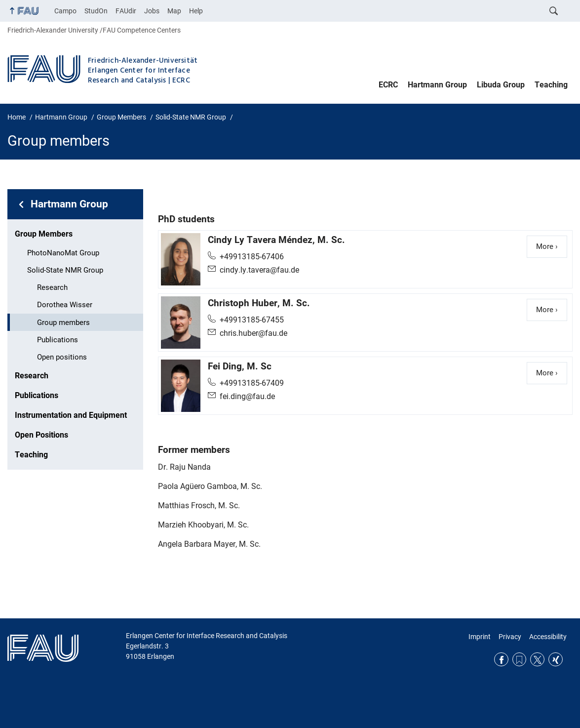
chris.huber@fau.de (253, 333)
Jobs (152, 11)
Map (174, 11)
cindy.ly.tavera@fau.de (259, 270)
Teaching (551, 85)
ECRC (388, 85)
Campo (65, 11)
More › (552, 246)
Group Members (44, 234)
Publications (58, 340)
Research (52, 287)
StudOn (96, 11)
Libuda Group (501, 85)
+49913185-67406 (252, 257)
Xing (556, 660)
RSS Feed (520, 660)
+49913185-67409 (252, 383)
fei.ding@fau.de (247, 396)
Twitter (537, 660)
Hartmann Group (437, 85)
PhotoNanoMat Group (63, 253)
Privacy (510, 637)
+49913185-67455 (252, 320)
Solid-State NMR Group (65, 270)
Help (196, 11)
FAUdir (126, 11)
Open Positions (41, 435)
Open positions (62, 357)
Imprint (480, 637)
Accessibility (548, 637)
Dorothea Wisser (65, 305)
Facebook (501, 660)
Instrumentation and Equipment (71, 415)
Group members (63, 323)
